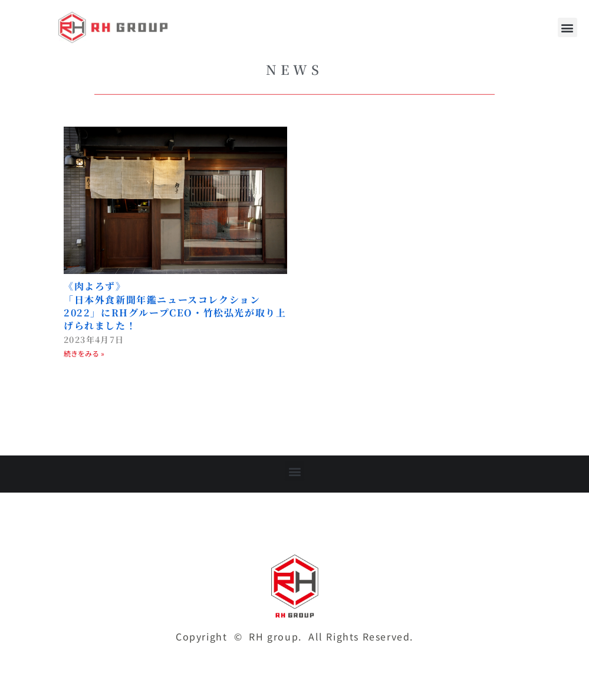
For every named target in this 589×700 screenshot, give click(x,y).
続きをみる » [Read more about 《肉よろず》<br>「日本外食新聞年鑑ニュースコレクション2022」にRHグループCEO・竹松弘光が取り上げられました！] (84, 353)
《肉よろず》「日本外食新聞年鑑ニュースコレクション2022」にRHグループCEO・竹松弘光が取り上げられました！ (175, 306)
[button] (567, 27)
